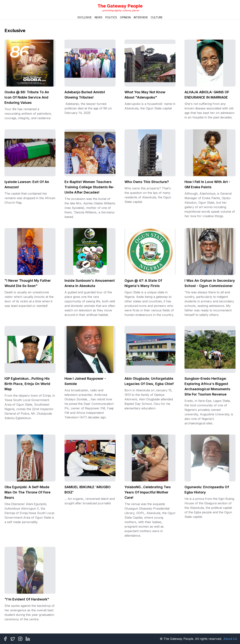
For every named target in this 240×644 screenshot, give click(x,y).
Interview (141, 17)
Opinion (125, 17)
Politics (111, 17)
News (99, 17)
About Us (230, 639)
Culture (157, 17)
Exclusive (85, 17)
